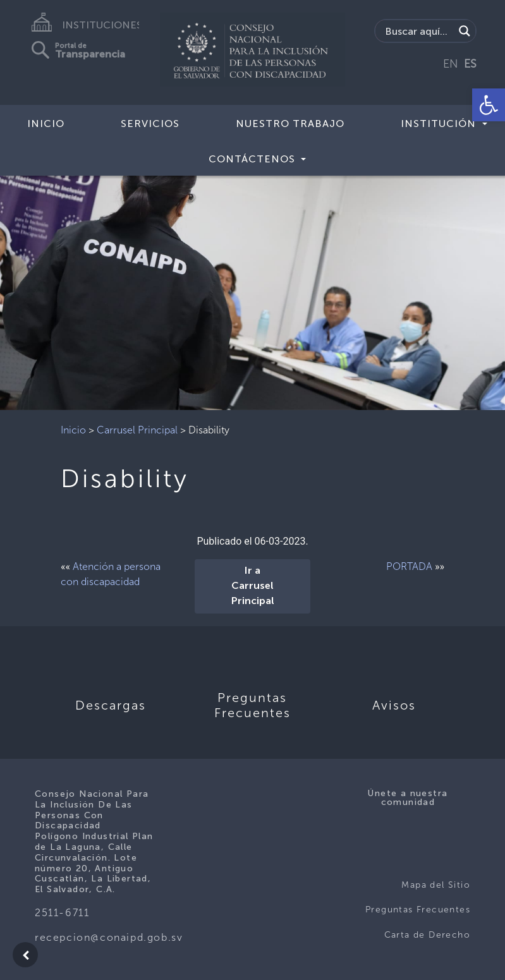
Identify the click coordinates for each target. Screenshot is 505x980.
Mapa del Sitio (436, 885)
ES (470, 64)
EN (451, 64)
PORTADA (409, 566)
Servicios (150, 124)
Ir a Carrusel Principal (253, 586)
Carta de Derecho (427, 935)
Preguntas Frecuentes (418, 910)
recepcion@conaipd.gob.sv (109, 937)
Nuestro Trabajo (290, 124)
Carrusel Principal (137, 430)
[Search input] (418, 31)
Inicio (46, 124)
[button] (489, 105)
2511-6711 (62, 913)
